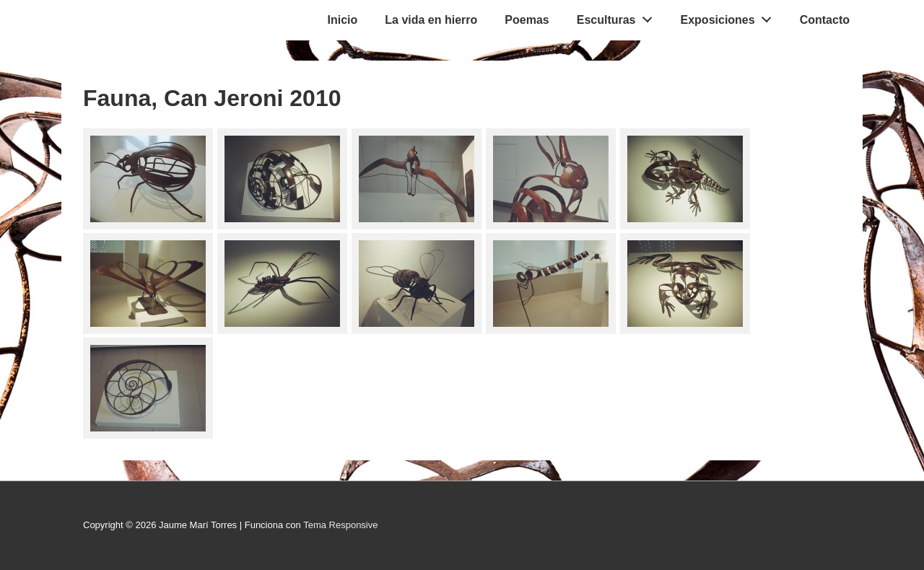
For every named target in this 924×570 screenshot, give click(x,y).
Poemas (527, 20)
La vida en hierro (431, 20)
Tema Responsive (340, 525)
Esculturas (619, 17)
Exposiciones (730, 17)
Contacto (825, 20)
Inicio (343, 20)
